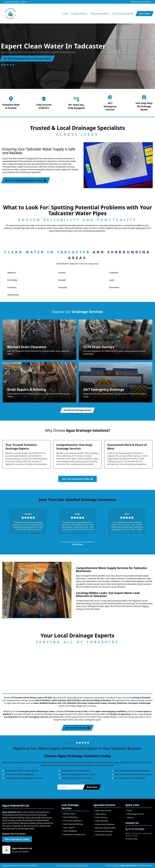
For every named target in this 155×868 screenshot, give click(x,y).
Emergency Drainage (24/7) (74, 834)
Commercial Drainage (104, 831)
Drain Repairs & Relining (73, 824)
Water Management (100, 14)
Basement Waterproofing (105, 828)
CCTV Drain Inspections (73, 821)
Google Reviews (77, 544)
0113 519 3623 (135, 829)
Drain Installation (70, 831)
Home (66, 14)
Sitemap (130, 817)
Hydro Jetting (100, 814)
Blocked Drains (69, 814)
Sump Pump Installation (105, 824)
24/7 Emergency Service (123, 14)
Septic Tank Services (103, 810)
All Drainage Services (136, 814)
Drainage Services (80, 14)
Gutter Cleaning (101, 821)
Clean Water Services (104, 835)
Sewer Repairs (69, 827)
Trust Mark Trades (81, 865)
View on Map (131, 839)
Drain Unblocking (70, 817)
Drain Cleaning (101, 817)
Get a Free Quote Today (17, 839)
